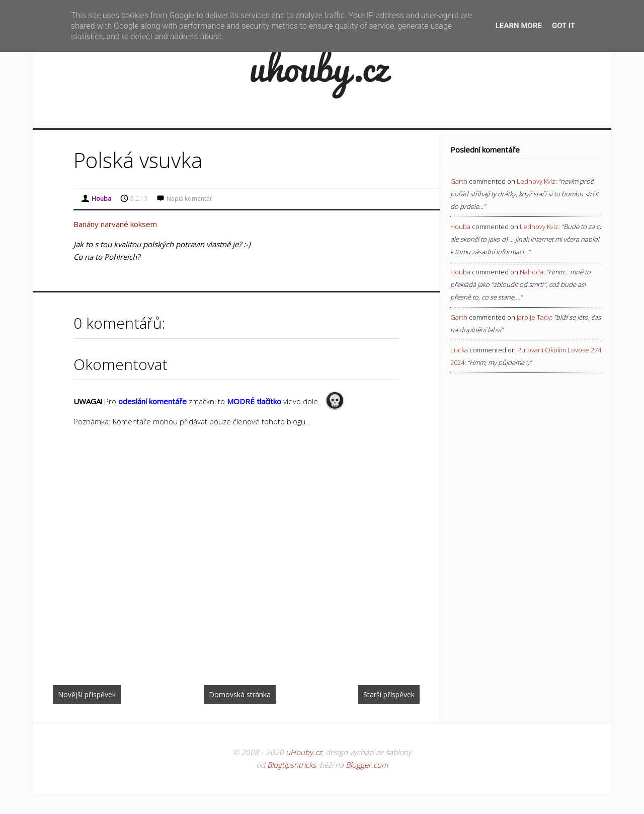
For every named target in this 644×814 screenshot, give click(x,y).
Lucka (459, 350)
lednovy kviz (536, 181)
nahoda (532, 272)
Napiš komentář (189, 199)
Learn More (519, 26)
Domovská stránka (240, 694)
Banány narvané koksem (115, 224)
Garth (459, 181)
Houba (460, 227)
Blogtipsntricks (292, 765)
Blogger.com (367, 765)
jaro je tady (534, 317)
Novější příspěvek (87, 694)
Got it (563, 26)
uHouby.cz (304, 752)
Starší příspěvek (389, 694)
